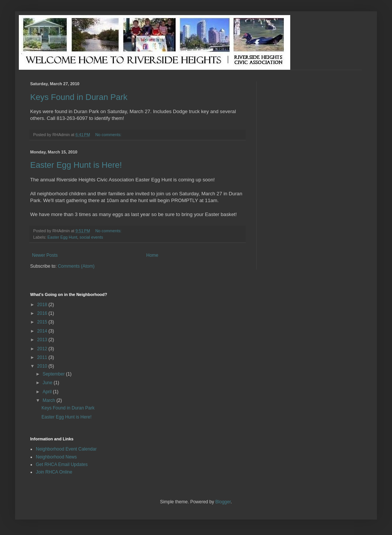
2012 (43, 349)
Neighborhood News (56, 457)
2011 (43, 357)
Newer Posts (45, 255)
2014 (43, 331)
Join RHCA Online (54, 472)
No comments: (109, 135)
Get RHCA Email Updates (62, 464)
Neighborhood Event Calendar (66, 449)
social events (91, 237)
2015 (43, 322)
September (54, 374)
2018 (43, 305)
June (48, 383)
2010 (43, 366)
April (48, 392)
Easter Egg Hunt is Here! (76, 165)
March (50, 400)
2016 (43, 313)
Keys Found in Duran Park (79, 97)
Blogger (223, 502)
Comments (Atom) (76, 266)
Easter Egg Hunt (62, 237)
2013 (43, 340)
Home (152, 255)
